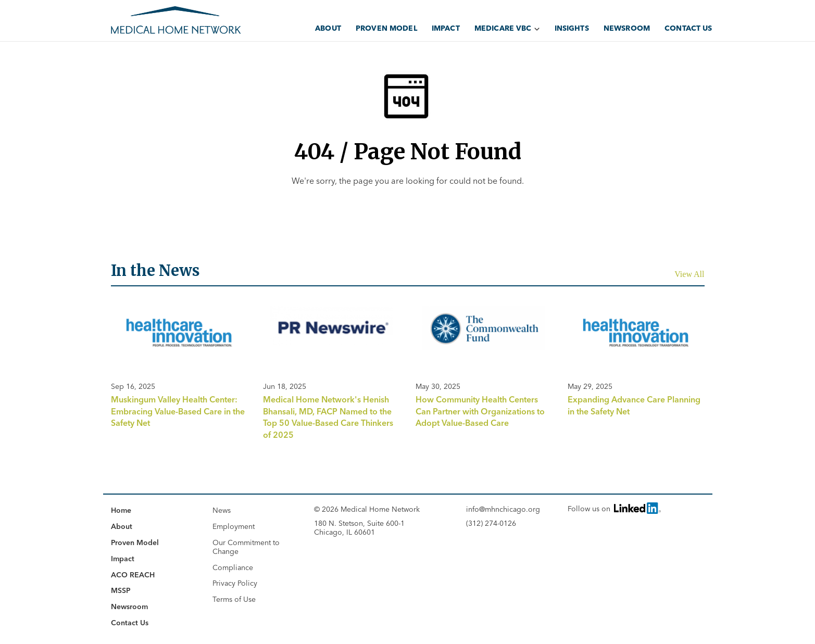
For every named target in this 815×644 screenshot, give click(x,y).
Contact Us (688, 28)
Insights (572, 28)
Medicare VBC (503, 28)
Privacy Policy (235, 583)
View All (689, 274)
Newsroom (627, 28)
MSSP (121, 590)
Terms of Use (234, 599)
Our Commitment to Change (246, 547)
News (222, 510)
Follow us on (613, 508)
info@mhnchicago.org (503, 509)
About (328, 28)
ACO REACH (133, 575)
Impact (446, 28)
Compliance (233, 567)
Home (121, 510)
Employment (234, 526)
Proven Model (386, 28)
